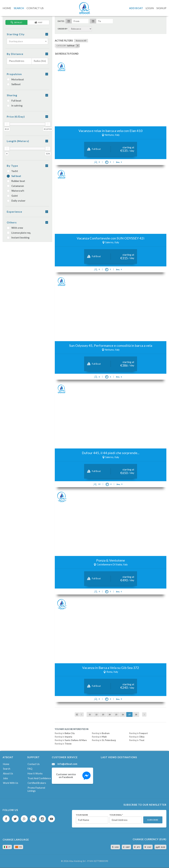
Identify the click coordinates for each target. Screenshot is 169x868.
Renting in (65, 733)
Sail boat (14, 176)
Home (6, 764)
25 (116, 714)
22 (96, 714)
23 (103, 714)
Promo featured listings (36, 789)
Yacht (12, 171)
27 (129, 714)
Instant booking (18, 238)
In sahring (15, 106)
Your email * (116, 815)
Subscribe (153, 820)
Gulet (12, 196)
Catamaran (15, 186)
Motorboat (15, 79)
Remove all (81, 41)
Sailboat (14, 84)
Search (7, 769)
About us (8, 773)
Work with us (11, 783)
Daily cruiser (16, 201)
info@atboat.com (67, 764)
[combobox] (27, 41)
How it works (35, 773)
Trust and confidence (39, 778)
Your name (82, 815)
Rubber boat (16, 181)
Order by (63, 29)
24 (110, 714)
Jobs (5, 778)
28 (136, 714)
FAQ (30, 769)
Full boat (14, 101)
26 (123, 714)
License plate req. (19, 233)
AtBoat (84, 8)
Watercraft (16, 191)
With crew (15, 228)
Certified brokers (37, 783)
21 (90, 714)
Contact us (34, 764)
